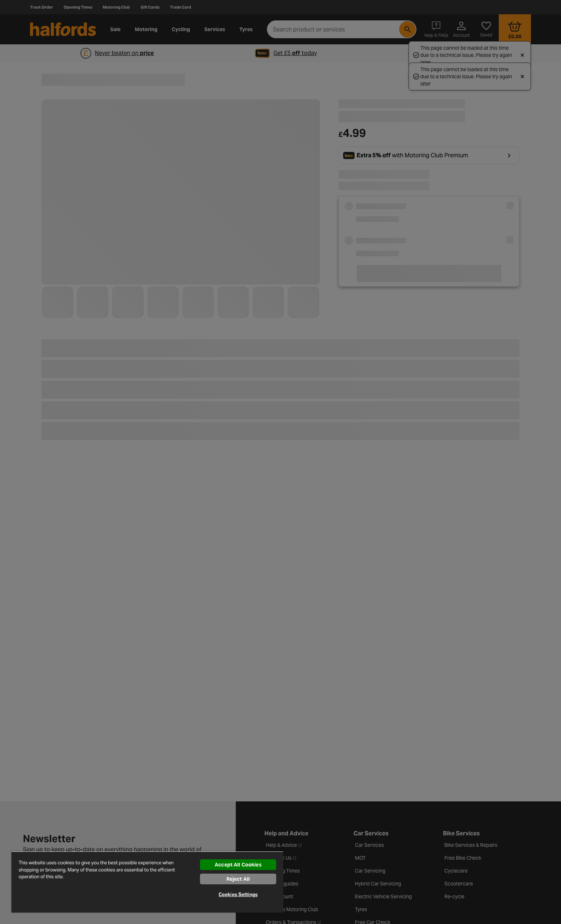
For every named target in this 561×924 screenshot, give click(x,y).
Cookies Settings (238, 895)
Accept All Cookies (238, 865)
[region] (147, 882)
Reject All (238, 879)
